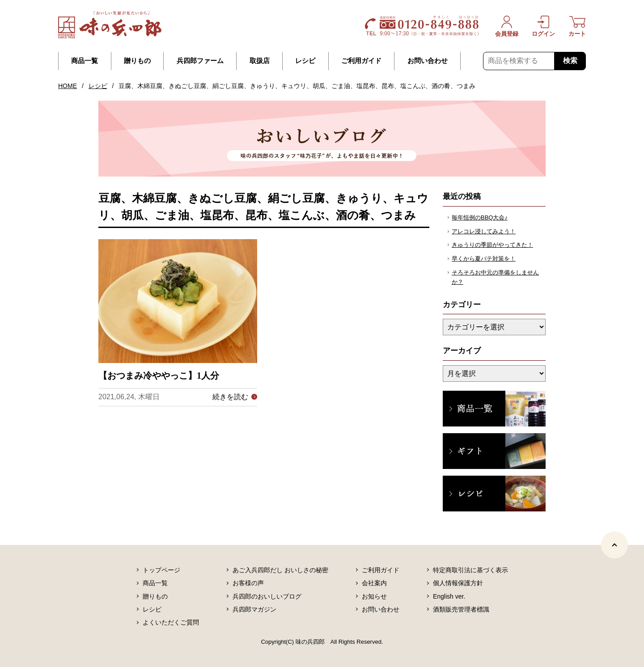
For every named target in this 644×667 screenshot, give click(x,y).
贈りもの (137, 61)
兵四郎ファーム (200, 61)
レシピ (305, 61)
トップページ (161, 570)
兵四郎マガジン (254, 609)
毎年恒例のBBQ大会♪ (480, 217)
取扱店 (260, 61)
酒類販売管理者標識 (461, 609)
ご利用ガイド (361, 61)
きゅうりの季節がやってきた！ (492, 245)
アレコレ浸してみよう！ (484, 231)
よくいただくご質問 (171, 622)
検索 (570, 61)
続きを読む (230, 397)
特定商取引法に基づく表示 (470, 570)
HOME (68, 86)
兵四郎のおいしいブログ (267, 596)
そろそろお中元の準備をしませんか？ (495, 277)
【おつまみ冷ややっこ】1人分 (159, 376)
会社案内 (374, 583)
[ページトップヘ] (614, 545)
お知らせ (374, 596)
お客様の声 (248, 583)
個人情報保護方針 (458, 583)
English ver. (449, 596)
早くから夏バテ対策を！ (484, 259)
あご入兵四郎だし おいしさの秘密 (280, 570)
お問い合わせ (428, 61)
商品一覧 (85, 61)
